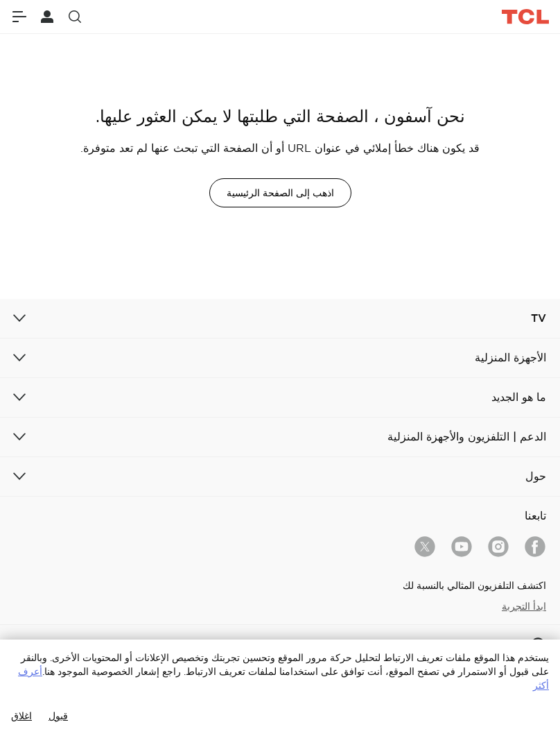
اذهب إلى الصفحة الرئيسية (280, 193)
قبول (58, 716)
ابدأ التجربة (524, 606)
